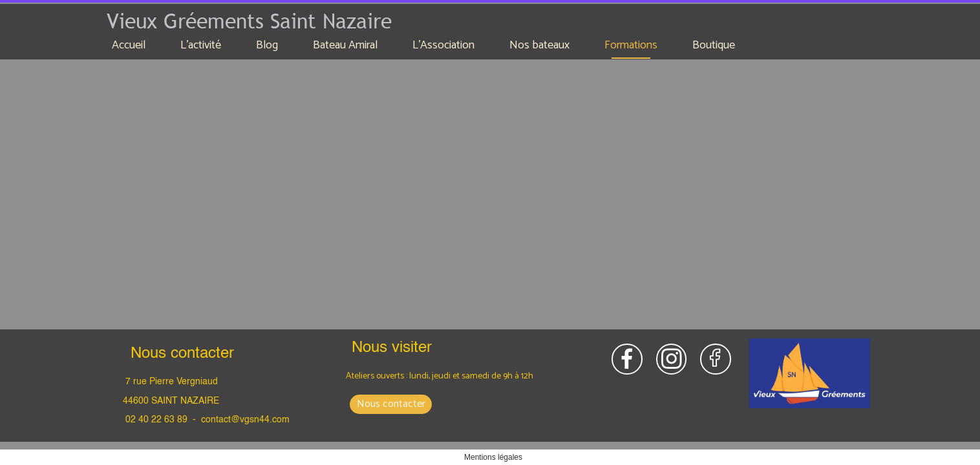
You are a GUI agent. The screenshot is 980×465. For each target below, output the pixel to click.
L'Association (443, 45)
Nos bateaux (539, 45)
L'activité (201, 45)
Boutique (714, 45)
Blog (267, 45)
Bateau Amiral (345, 45)
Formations (631, 45)
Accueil (129, 45)
